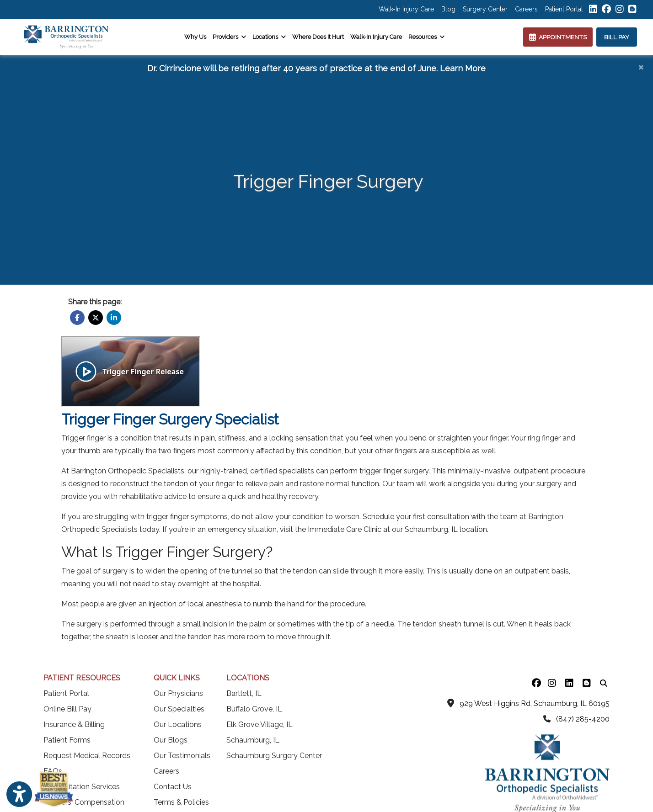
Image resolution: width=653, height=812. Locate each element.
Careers (526, 9)
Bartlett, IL (244, 693)
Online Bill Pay (67, 709)
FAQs (53, 771)
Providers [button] (229, 37)
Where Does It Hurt (318, 37)
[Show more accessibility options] (19, 795)
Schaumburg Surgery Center (274, 756)
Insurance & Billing (74, 724)
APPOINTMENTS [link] (558, 37)
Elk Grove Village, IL (260, 724)
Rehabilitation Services (82, 787)
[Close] (641, 67)
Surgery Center (485, 9)
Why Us (195, 37)
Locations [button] (269, 37)
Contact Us (173, 787)
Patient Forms (67, 740)
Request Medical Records (87, 756)
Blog (448, 9)
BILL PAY (617, 37)
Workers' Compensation (84, 802)
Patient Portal (564, 9)
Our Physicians (178, 693)
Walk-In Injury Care (406, 9)
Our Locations (178, 724)
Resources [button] (426, 37)
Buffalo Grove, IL (254, 709)
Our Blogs (171, 740)
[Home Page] (66, 36)
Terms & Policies (181, 802)
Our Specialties (179, 709)
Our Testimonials (182, 756)
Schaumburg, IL (253, 740)
